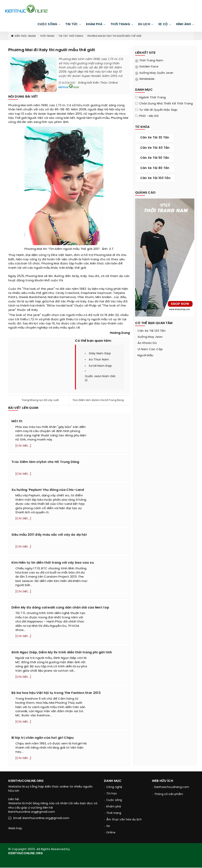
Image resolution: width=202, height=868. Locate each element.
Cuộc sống (114, 801)
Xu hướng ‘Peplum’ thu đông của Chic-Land (48, 490)
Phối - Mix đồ (149, 116)
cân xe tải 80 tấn (155, 168)
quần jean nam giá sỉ (100, 378)
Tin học (112, 794)
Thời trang (47, 36)
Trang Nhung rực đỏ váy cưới (40, 400)
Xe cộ (163, 24)
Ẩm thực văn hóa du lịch (124, 820)
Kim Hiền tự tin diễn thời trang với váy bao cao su (53, 563)
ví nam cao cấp (150, 349)
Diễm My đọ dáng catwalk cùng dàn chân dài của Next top (60, 608)
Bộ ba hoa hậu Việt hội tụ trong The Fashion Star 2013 (56, 693)
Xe (108, 827)
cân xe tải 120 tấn (151, 331)
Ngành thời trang (153, 98)
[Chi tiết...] (23, 446)
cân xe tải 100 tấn (155, 178)
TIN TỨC (72, 24)
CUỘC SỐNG (47, 24)
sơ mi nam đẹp (100, 366)
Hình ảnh (183, 24)
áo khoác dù (147, 343)
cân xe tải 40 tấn (155, 148)
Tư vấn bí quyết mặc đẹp (158, 110)
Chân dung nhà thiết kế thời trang (166, 104)
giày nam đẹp (100, 354)
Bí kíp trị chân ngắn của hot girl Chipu (43, 738)
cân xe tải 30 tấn (155, 138)
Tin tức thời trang (71, 36)
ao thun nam (99, 360)
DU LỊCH (144, 24)
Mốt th (17, 421)
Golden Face (149, 67)
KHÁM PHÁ (94, 24)
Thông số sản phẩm (169, 795)
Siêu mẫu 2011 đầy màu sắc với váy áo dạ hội (49, 535)
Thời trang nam (151, 61)
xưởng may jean (150, 337)
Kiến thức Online (23, 36)
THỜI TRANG (120, 24)
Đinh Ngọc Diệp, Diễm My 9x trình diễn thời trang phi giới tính (62, 653)
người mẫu (145, 356)
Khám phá (114, 807)
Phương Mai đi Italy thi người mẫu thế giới (114, 36)
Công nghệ (114, 788)
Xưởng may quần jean (156, 73)
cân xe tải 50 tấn (155, 158)
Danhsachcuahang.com (172, 788)
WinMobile (147, 79)
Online (111, 833)
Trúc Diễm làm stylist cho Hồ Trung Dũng (98, 400)
